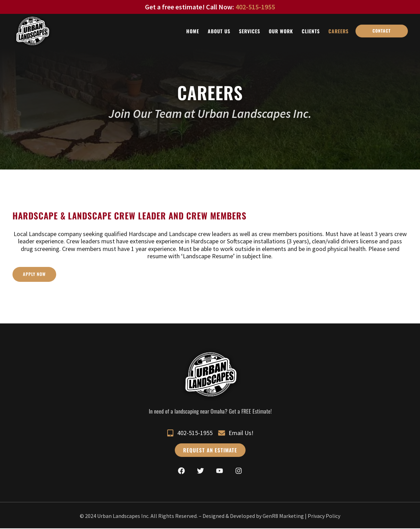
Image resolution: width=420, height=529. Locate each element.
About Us (219, 31)
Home (193, 31)
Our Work (281, 31)
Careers (338, 31)
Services (250, 31)
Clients (311, 31)
